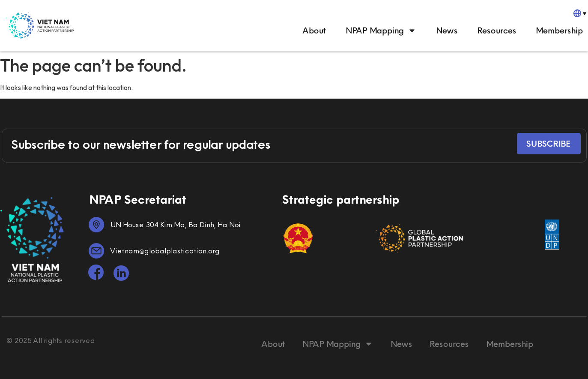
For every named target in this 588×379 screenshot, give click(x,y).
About (314, 30)
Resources (496, 30)
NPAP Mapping (381, 30)
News (446, 30)
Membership (559, 30)
